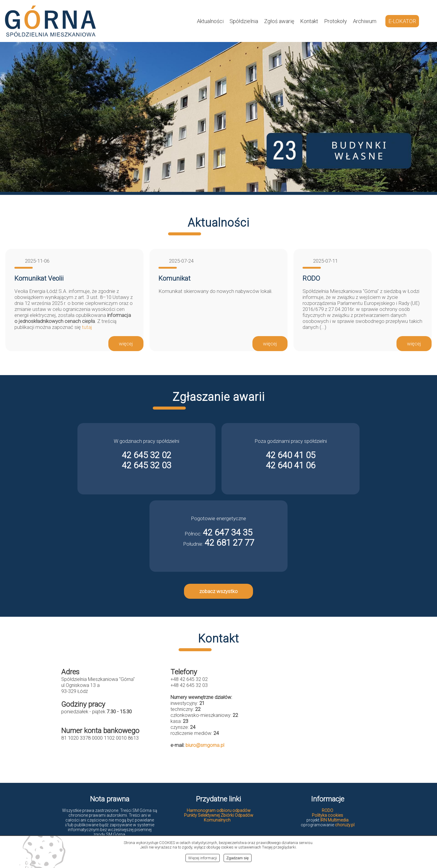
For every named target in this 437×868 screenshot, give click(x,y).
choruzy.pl (345, 825)
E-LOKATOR (402, 21)
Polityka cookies (327, 815)
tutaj (87, 327)
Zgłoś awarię (279, 21)
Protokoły (336, 21)
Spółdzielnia (244, 21)
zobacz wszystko (218, 591)
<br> (328, 716)
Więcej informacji (203, 858)
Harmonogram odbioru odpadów (219, 810)
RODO (327, 810)
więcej (126, 344)
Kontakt (309, 21)
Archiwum (365, 21)
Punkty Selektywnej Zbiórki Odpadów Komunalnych (219, 818)
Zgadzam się (237, 858)
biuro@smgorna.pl (205, 745)
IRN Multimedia (334, 820)
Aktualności (210, 21)
